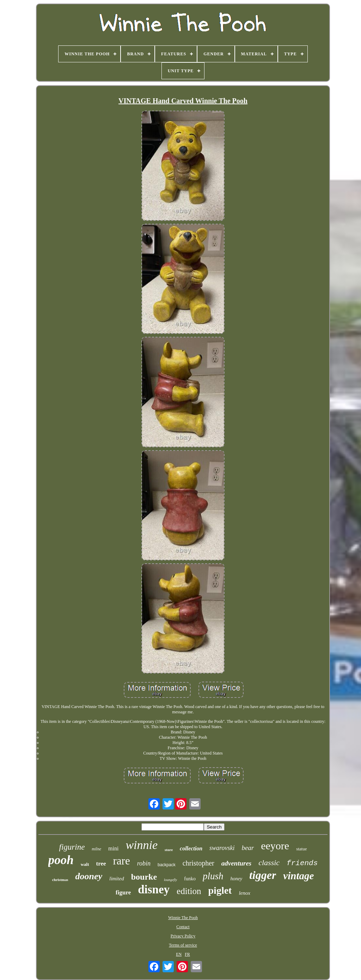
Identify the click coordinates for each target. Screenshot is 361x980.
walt (85, 864)
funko (190, 879)
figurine (72, 847)
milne (96, 849)
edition (189, 891)
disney (154, 889)
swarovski (222, 848)
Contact (183, 927)
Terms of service (183, 945)
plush (213, 876)
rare (122, 861)
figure (123, 892)
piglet (220, 890)
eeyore (275, 846)
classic (269, 863)
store (169, 850)
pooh (61, 860)
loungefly (170, 880)
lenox (244, 893)
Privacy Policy (183, 936)
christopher (198, 863)
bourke (144, 877)
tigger (263, 875)
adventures (237, 863)
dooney (89, 876)
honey (236, 879)
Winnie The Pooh (183, 918)
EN (179, 954)
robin (144, 863)
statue (301, 849)
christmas (60, 880)
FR (187, 954)
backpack (167, 865)
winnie (142, 845)
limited (117, 879)
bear (248, 848)
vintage (298, 876)
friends (302, 863)
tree (101, 864)
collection (191, 848)
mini (113, 848)
